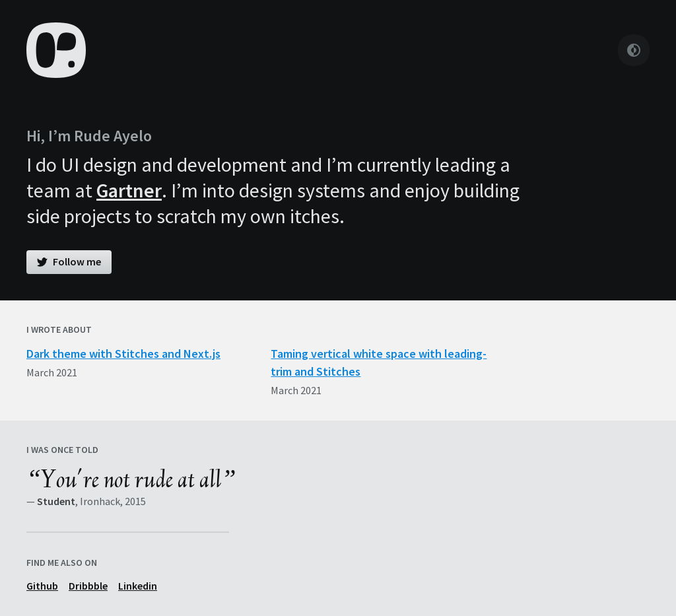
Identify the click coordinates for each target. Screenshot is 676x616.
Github (42, 586)
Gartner (129, 190)
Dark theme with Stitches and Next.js (123, 354)
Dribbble (88, 586)
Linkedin (138, 586)
